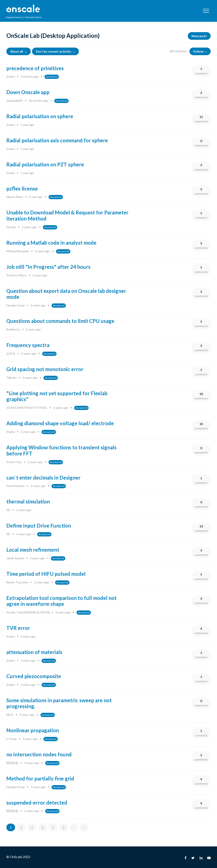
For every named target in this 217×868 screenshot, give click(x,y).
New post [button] (199, 36)
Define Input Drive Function (39, 526)
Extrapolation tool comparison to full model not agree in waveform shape (61, 601)
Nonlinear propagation (33, 730)
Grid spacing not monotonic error (45, 369)
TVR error (18, 628)
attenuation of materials (34, 652)
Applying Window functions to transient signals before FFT (61, 450)
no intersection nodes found (39, 754)
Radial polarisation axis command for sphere (57, 140)
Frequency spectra (28, 345)
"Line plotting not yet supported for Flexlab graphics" (57, 396)
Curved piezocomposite (34, 676)
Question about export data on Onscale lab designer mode (66, 294)
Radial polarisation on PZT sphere (45, 164)
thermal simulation (28, 501)
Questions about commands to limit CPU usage (60, 321)
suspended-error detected (37, 803)
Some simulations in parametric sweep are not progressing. (59, 703)
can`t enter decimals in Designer (43, 478)
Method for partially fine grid (40, 778)
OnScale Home (33, 17)
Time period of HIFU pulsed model (46, 574)
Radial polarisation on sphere (40, 116)
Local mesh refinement (33, 550)
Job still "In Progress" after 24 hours (48, 267)
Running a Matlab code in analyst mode (51, 243)
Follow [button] (198, 51)
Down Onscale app (28, 92)
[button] (206, 11)
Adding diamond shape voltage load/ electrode (60, 423)
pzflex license (22, 189)
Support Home (14, 17)
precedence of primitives (35, 68)
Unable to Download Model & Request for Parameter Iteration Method (67, 215)
